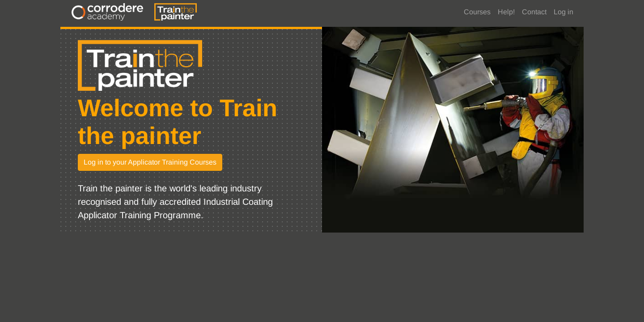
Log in (563, 12)
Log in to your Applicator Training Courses (150, 162)
